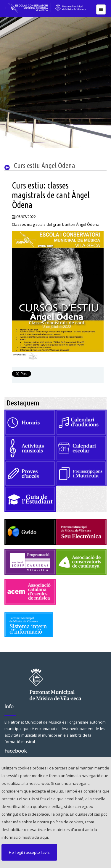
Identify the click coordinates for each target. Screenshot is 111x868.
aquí (44, 837)
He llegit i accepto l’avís (29, 852)
